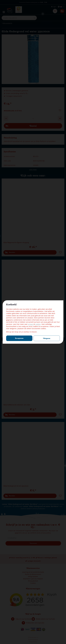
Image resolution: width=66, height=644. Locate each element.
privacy (31, 324)
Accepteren (19, 338)
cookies (38, 324)
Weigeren (47, 338)
